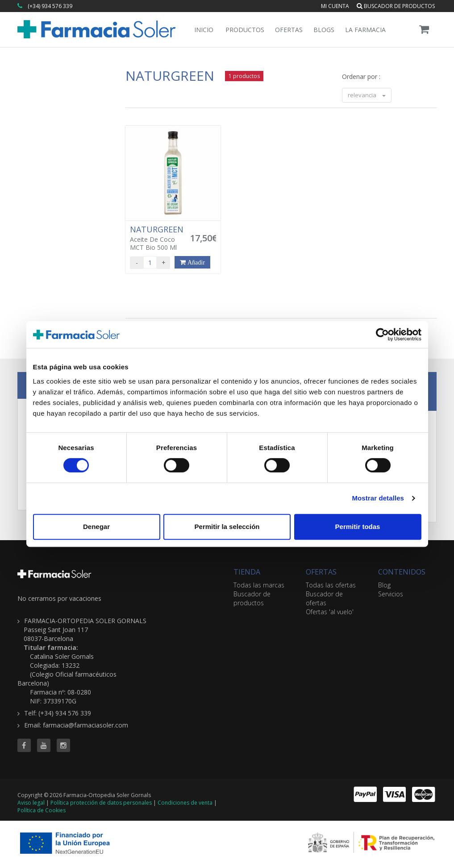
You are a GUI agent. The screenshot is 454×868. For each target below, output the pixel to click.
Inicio (204, 30)
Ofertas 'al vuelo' (330, 612)
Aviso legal (31, 803)
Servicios (391, 594)
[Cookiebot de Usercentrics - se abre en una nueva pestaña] (382, 335)
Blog (384, 585)
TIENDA (247, 572)
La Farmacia (365, 30)
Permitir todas (358, 527)
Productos (245, 30)
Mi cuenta (335, 6)
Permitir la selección (227, 527)
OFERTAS (321, 572)
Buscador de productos (396, 6)
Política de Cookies (42, 810)
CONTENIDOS (402, 572)
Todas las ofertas (331, 585)
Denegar (96, 527)
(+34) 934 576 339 (50, 6)
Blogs (324, 30)
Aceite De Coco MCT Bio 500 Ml (158, 238)
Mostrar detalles (378, 498)
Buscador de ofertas (324, 598)
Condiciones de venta (185, 803)
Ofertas (289, 30)
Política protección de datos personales (101, 803)
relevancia (367, 95)
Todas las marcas (259, 585)
